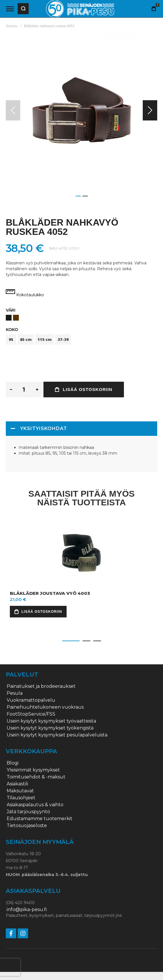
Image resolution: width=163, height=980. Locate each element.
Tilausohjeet (21, 798)
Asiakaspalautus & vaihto (35, 805)
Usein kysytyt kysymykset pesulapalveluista (57, 735)
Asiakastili (17, 784)
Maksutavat (20, 791)
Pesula (15, 693)
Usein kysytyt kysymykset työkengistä (50, 728)
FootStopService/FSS (31, 714)
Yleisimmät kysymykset (33, 770)
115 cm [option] (45, 339)
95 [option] (11, 339)
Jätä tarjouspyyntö (28, 812)
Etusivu (12, 26)
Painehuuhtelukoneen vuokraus (45, 707)
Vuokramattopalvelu (31, 700)
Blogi (13, 763)
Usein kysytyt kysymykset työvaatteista (51, 721)
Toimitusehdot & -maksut (36, 777)
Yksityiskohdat (44, 428)
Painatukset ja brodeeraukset (41, 686)
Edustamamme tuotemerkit (40, 819)
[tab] (81, 429)
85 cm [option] (26, 339)
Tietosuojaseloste (27, 826)
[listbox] (81, 318)
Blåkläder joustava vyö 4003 (50, 593)
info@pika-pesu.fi (27, 910)
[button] (150, 110)
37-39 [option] (63, 339)
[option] (9, 318)
